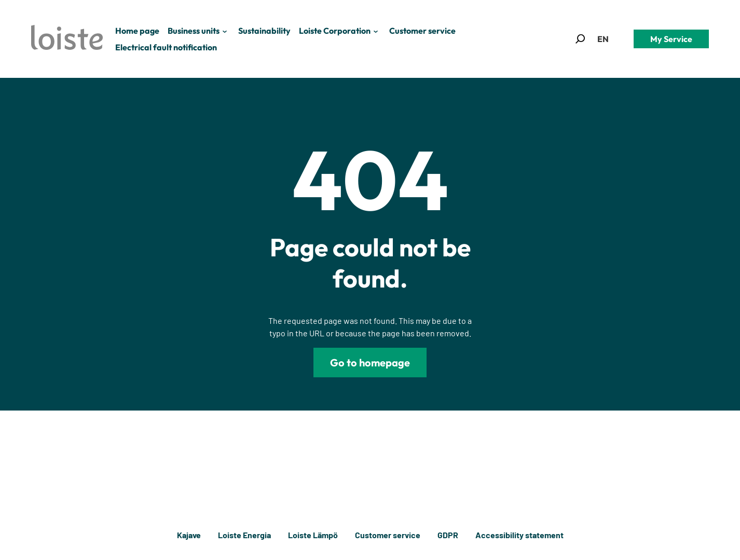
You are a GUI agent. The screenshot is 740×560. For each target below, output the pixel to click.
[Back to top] (713, 535)
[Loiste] (67, 39)
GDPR (448, 535)
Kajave (189, 535)
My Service (671, 39)
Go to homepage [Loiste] (370, 363)
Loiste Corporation (335, 31)
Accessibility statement (519, 535)
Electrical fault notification (166, 47)
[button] (580, 39)
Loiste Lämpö (313, 535)
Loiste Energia (244, 535)
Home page (137, 31)
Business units (194, 31)
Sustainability (264, 31)
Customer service (422, 31)
